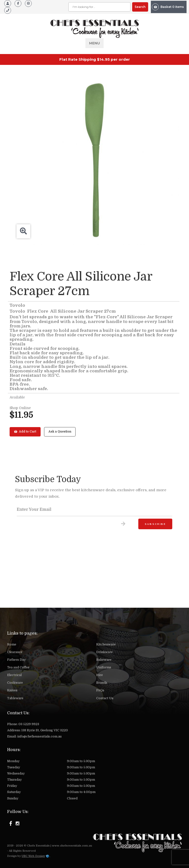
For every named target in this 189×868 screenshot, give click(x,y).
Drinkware (104, 652)
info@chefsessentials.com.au (39, 736)
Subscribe (155, 524)
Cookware (15, 683)
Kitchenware (106, 644)
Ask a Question (60, 432)
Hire (100, 675)
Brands (102, 683)
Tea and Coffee (18, 667)
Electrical (14, 675)
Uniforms (104, 667)
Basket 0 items (168, 7)
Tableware (15, 698)
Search (140, 7)
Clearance (15, 652)
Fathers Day (16, 660)
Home (12, 644)
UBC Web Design (33, 856)
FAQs (100, 690)
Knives (12, 690)
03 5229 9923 (29, 724)
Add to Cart (25, 432)
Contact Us (105, 698)
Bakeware (104, 660)
